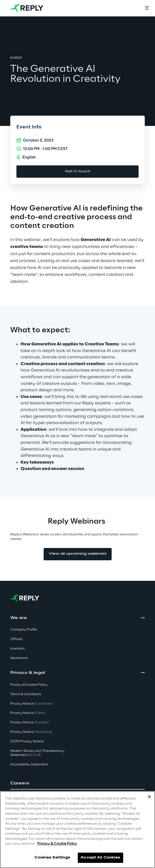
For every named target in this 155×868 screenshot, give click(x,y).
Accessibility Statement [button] (29, 765)
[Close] (149, 797)
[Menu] (147, 8)
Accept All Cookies (100, 858)
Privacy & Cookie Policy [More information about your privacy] (57, 844)
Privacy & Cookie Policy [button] (29, 685)
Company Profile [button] (24, 630)
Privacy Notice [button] (32, 704)
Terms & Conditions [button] (26, 694)
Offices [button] (16, 639)
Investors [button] (17, 649)
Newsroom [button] (19, 658)
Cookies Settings (52, 858)
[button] (77, 783)
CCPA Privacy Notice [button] (27, 741)
